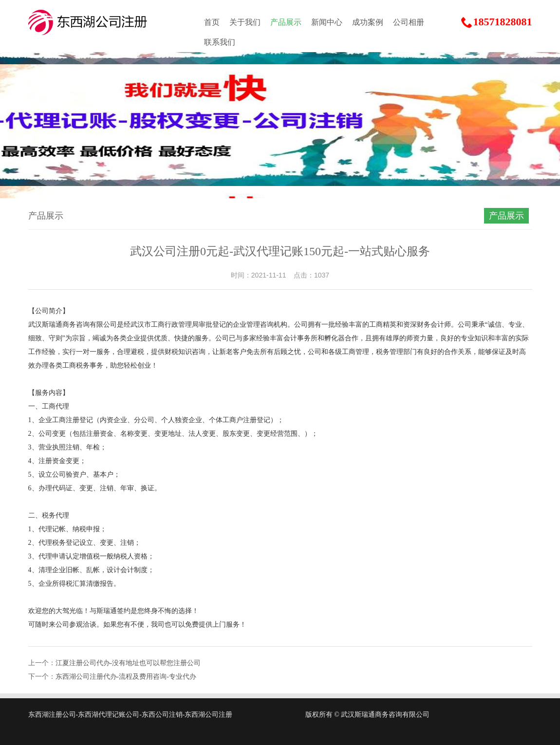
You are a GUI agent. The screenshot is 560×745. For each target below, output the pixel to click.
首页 (212, 22)
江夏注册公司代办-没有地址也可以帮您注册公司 (128, 663)
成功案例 (368, 22)
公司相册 (409, 22)
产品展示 (286, 22)
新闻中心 (327, 22)
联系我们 (220, 42)
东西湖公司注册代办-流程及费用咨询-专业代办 (126, 677)
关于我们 (245, 22)
